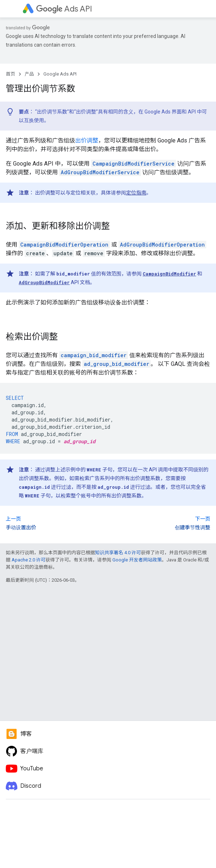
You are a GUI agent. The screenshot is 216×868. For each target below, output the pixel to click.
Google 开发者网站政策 (137, 560)
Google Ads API (60, 74)
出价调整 (87, 140)
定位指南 (136, 193)
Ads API (64, 9)
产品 (29, 74)
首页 (10, 74)
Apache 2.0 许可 (29, 560)
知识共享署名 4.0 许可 (118, 553)
